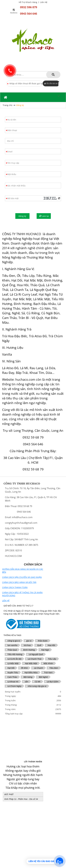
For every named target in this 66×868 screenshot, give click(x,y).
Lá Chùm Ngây (14, 686)
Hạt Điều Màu (31, 672)
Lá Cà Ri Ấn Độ (14, 659)
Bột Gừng (28, 677)
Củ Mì (38, 682)
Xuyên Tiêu (13, 672)
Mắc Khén (48, 663)
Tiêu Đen (54, 668)
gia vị (29, 641)
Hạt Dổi (11, 668)
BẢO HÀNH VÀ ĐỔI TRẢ (25, 582)
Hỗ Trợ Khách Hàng (28, 2)
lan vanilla (12, 645)
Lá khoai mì (13, 682)
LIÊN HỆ (6, 601)
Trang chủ (8, 105)
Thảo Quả (12, 650)
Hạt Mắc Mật (31, 663)
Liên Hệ (44, 2)
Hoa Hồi (51, 645)
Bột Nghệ (43, 677)
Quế (39, 645)
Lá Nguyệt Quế (36, 654)
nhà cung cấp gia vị (37, 686)
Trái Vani (48, 672)
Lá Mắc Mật (13, 663)
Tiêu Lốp (52, 659)
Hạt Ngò (45, 650)
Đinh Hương (29, 650)
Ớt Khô (24, 668)
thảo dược (43, 641)
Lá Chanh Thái (35, 659)
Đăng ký (20, 105)
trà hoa (27, 645)
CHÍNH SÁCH (8, 592)
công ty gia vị (14, 641)
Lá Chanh (39, 668)
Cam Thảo (12, 677)
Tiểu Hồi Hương (15, 654)
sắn (27, 682)
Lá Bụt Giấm (53, 682)
